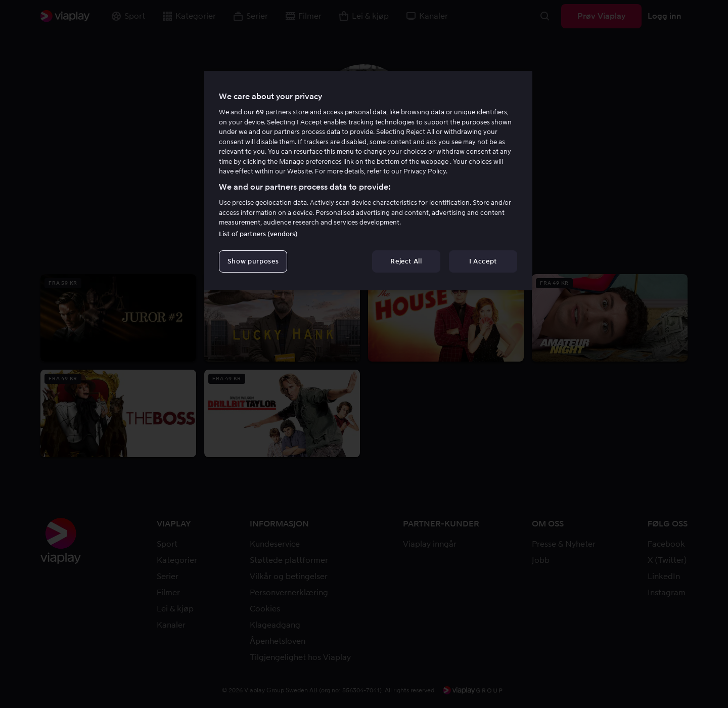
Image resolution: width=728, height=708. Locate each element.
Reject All (406, 261)
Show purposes (253, 261)
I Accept (483, 261)
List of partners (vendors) (258, 234)
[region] (368, 181)
